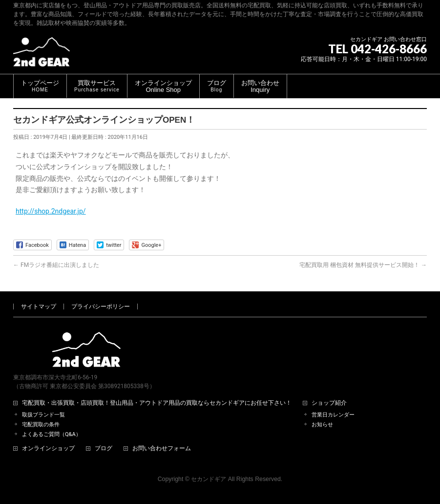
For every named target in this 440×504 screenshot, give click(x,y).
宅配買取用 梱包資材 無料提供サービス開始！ (363, 265)
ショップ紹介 (329, 403)
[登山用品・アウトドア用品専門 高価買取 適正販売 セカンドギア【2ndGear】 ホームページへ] (42, 55)
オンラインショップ (48, 449)
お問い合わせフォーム (162, 449)
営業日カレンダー (333, 415)
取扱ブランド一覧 (43, 415)
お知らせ (322, 425)
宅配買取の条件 (41, 425)
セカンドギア (209, 479)
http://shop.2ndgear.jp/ (51, 211)
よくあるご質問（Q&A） (52, 434)
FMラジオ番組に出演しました (56, 265)
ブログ (104, 449)
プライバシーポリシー (101, 307)
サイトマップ (39, 307)
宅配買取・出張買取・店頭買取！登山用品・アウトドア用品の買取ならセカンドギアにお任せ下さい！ (157, 403)
